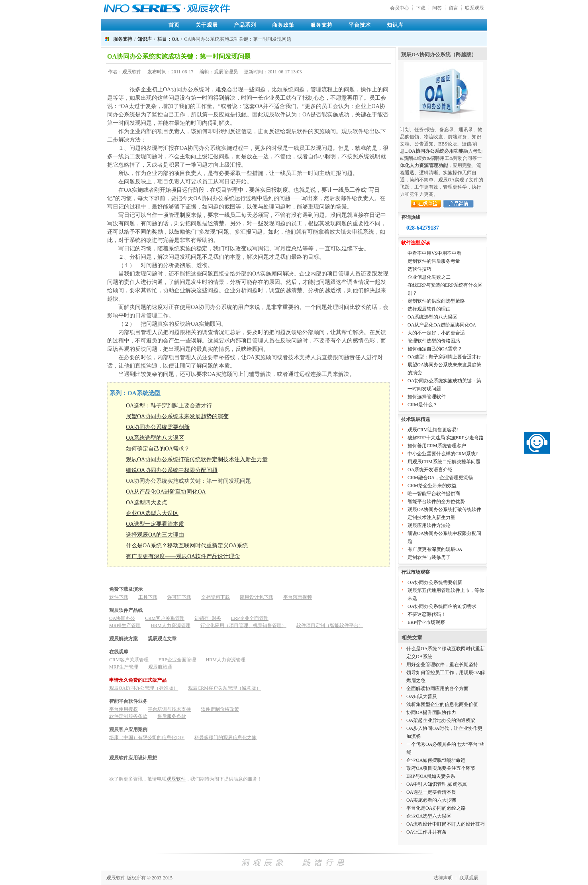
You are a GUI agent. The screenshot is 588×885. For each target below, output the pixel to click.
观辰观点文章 (162, 639)
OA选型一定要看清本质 (155, 524)
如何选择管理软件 (427, 397)
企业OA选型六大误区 (152, 513)
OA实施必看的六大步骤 (431, 800)
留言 (453, 8)
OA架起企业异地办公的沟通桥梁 (441, 720)
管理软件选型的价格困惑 (434, 341)
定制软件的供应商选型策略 (436, 301)
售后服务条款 (172, 716)
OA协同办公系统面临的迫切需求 (442, 606)
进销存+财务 (208, 618)
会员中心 (400, 8)
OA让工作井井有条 (426, 832)
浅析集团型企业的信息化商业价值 (442, 704)
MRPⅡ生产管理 (125, 625)
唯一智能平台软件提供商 (434, 494)
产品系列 (245, 25)
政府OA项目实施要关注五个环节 (441, 768)
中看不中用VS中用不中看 (434, 253)
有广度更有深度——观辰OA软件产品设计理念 (183, 556)
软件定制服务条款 (128, 716)
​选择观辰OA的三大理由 (155, 535)
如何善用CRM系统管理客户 (437, 446)
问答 (437, 8)
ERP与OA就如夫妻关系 (431, 776)
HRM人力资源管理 (170, 625)
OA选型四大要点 (147, 502)
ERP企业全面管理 (250, 618)
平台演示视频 (298, 597)
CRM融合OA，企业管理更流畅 (440, 478)
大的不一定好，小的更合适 (436, 333)
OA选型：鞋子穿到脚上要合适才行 (169, 406)
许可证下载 (179, 597)
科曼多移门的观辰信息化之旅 (225, 737)
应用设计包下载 (257, 597)
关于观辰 (207, 25)
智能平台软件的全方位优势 (436, 501)
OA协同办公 (122, 618)
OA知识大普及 (422, 696)
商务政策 (283, 25)
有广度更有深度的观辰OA (435, 549)
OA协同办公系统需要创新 (158, 427)
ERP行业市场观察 (426, 622)
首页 (174, 25)
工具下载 (148, 597)
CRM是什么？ (422, 405)
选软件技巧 (419, 269)
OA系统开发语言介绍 (430, 470)
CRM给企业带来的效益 (432, 486)
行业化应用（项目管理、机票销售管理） (243, 625)
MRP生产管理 (124, 667)
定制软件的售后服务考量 (434, 261)
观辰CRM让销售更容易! (433, 430)
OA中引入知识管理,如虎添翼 (437, 784)
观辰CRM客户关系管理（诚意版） (224, 688)
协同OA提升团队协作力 (431, 712)
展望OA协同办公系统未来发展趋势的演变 (177, 416)
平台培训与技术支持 (169, 709)
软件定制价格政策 (220, 709)
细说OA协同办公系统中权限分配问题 (172, 470)
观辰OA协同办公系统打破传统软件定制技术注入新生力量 (197, 459)
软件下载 (119, 597)
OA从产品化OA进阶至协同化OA (166, 492)
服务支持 (321, 25)
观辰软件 (176, 779)
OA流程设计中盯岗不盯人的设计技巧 (446, 824)
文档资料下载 (216, 597)
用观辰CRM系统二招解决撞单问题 (444, 462)
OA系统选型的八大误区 (155, 438)
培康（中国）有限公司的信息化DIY (147, 737)
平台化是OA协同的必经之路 (436, 808)
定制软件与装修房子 (429, 557)
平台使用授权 (123, 709)
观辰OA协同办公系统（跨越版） (439, 54)
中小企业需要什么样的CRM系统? (443, 454)
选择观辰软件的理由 (429, 309)
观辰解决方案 (123, 639)
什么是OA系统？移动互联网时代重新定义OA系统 (187, 546)
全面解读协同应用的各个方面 (437, 688)
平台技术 (360, 25)
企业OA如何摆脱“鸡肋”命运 (436, 760)
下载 (421, 8)
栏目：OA (168, 39)
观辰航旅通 (160, 667)
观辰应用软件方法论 (429, 525)
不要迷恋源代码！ (427, 614)
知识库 (395, 25)
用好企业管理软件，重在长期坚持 (442, 665)
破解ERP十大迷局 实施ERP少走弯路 (446, 438)
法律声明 (443, 878)
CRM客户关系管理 (165, 618)
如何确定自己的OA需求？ (158, 449)
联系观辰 (474, 8)
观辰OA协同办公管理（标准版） (144, 688)
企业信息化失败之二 (429, 277)
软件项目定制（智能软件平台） (330, 625)
